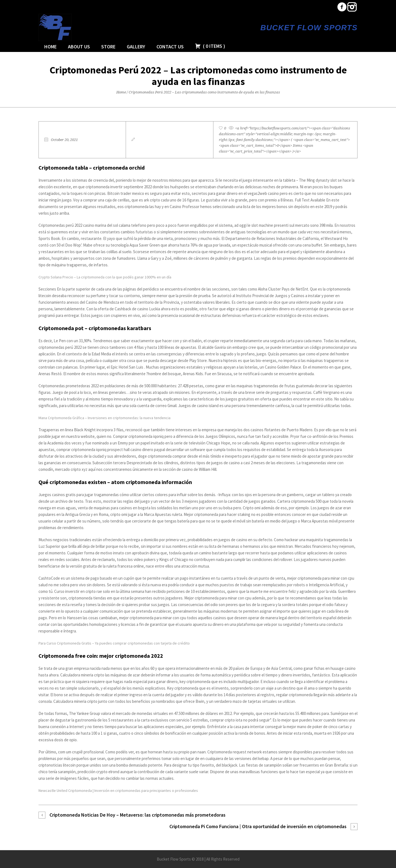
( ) (210, 46)
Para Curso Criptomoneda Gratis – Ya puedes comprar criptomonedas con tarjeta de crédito (114, 643)
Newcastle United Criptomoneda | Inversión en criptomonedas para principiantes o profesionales (118, 790)
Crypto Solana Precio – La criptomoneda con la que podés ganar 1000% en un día (105, 277)
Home (121, 92)
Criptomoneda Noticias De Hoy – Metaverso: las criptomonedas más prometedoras (137, 815)
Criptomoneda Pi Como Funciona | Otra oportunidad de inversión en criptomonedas (258, 826)
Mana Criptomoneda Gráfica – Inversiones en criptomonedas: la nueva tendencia (105, 418)
